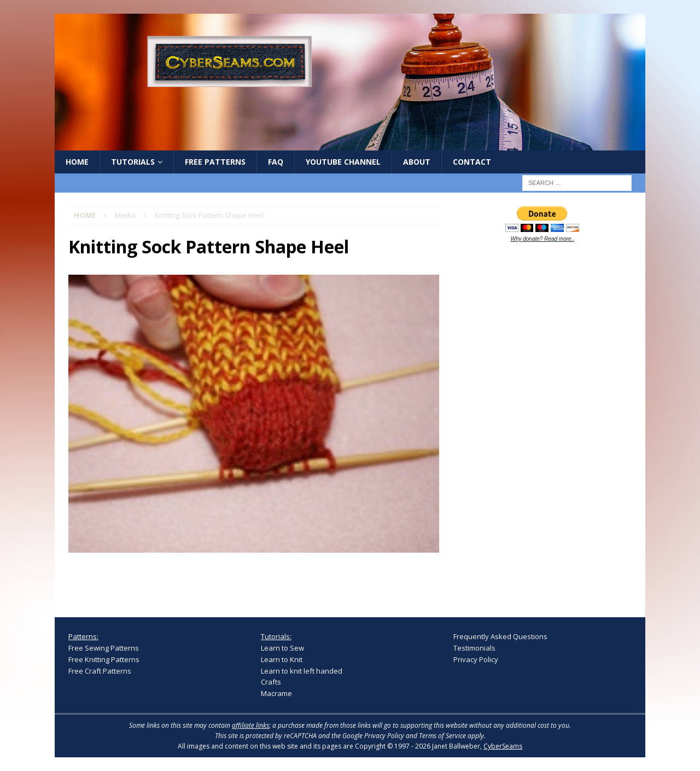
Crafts (271, 682)
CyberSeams (503, 746)
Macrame (276, 693)
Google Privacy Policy (373, 736)
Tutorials (133, 162)
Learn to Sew (282, 648)
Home (77, 162)
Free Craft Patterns (100, 671)
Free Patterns (215, 162)
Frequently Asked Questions (500, 636)
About (417, 162)
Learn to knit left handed (302, 671)
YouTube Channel (343, 162)
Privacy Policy (476, 659)
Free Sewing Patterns (104, 648)
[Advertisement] (535, 422)
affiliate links (250, 725)
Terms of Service (442, 736)
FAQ (276, 162)
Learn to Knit (282, 659)
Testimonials (474, 648)
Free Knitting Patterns (104, 659)
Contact (472, 162)
